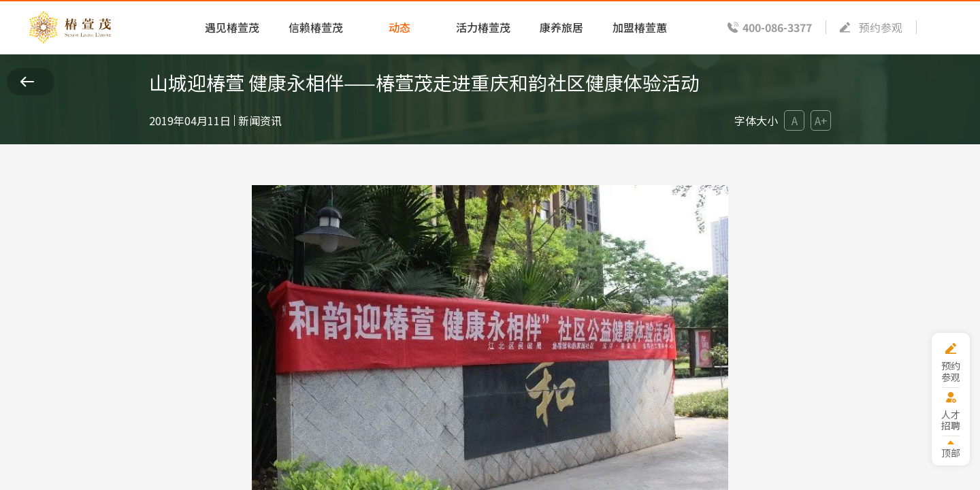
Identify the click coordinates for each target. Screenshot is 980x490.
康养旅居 (561, 27)
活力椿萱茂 (483, 27)
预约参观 (881, 27)
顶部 (951, 452)
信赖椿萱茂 (316, 27)
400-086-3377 (777, 27)
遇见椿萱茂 (232, 27)
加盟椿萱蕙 (640, 27)
